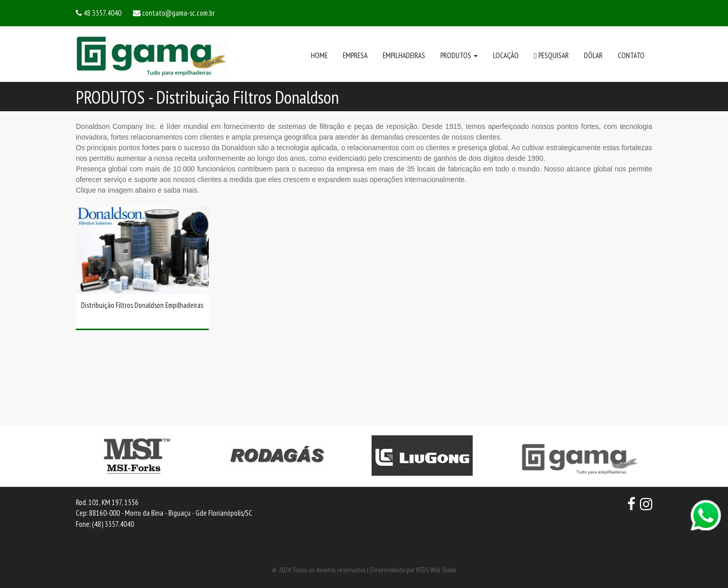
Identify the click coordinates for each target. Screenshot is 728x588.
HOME (319, 55)
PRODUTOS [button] (459, 55)
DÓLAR (593, 55)
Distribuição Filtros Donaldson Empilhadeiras (142, 305)
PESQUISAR (551, 56)
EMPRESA (355, 55)
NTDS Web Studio (436, 570)
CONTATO (631, 55)
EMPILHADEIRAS (404, 55)
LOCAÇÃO (506, 55)
